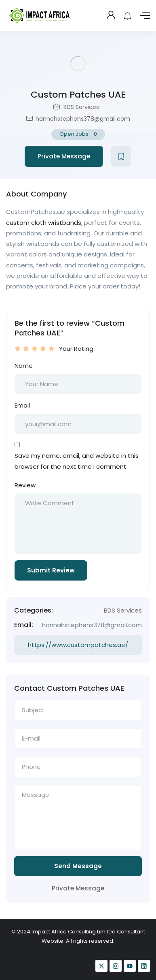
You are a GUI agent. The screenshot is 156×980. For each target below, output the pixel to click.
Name (24, 366)
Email (22, 405)
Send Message (78, 866)
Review (25, 485)
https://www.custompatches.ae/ (78, 645)
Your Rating (76, 349)
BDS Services (81, 107)
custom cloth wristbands (44, 223)
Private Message (64, 156)
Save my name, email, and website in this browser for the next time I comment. (77, 461)
